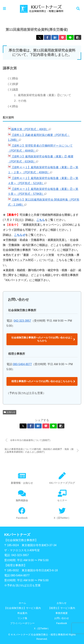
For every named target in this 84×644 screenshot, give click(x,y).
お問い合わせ (62, 618)
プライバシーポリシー (22, 623)
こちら (41, 220)
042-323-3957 (22, 321)
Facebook (62, 623)
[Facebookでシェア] (47, 37)
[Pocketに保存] (62, 37)
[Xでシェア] (40, 37)
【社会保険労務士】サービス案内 (22, 608)
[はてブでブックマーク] (55, 37)
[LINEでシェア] (70, 37)
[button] (78, 37)
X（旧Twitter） (42, 628)
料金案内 (22, 613)
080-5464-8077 (22, 364)
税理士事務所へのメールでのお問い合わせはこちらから (42, 381)
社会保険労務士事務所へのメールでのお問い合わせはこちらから (42, 339)
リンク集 (22, 618)
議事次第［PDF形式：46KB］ (29, 129)
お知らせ (10, 412)
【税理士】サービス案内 (62, 608)
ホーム (22, 603)
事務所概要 (62, 613)
